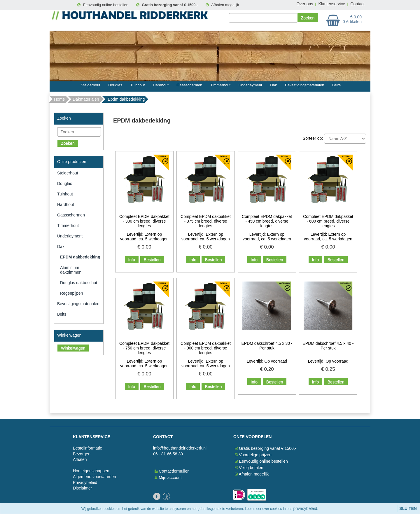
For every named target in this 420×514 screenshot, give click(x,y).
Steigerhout (91, 85)
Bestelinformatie (87, 448)
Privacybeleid (85, 482)
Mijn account (169, 478)
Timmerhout (220, 85)
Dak (273, 85)
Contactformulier (174, 471)
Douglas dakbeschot (79, 283)
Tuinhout (138, 85)
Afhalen (80, 459)
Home (59, 99)
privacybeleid (305, 508)
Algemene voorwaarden (94, 477)
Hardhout (161, 85)
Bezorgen (82, 454)
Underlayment (250, 85)
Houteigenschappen (91, 471)
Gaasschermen (189, 85)
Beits (336, 85)
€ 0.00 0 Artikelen (352, 19)
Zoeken (68, 143)
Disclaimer (82, 488)
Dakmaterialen (86, 99)
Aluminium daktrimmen (71, 270)
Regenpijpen (72, 293)
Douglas (115, 85)
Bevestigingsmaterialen (304, 85)
